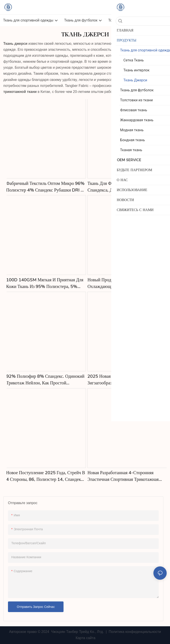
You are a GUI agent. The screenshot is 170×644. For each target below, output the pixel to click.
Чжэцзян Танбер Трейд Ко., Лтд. (78, 632)
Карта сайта (85, 638)
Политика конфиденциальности (134, 632)
